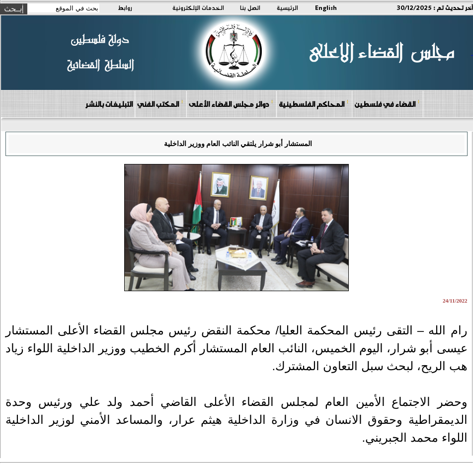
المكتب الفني (160, 104)
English (326, 7)
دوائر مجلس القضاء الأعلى (231, 104)
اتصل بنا (250, 7)
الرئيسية (287, 7)
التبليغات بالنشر (109, 104)
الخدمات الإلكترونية (198, 7)
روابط (125, 7)
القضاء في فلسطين (387, 104)
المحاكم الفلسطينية (314, 104)
